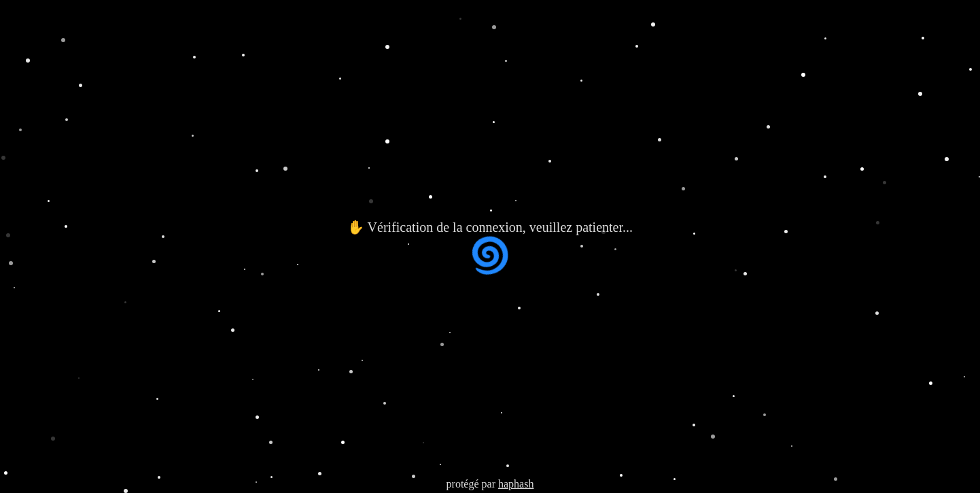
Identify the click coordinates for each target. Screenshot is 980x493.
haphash (516, 484)
